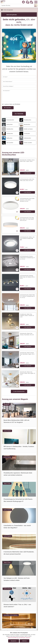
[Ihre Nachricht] (19, 96)
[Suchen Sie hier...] (18, 5)
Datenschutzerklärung (13, 638)
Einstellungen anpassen (25, 638)
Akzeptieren (14, 641)
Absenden (9, 108)
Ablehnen (24, 641)
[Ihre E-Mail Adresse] (19, 82)
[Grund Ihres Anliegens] (19, 86)
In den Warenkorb (27, 173)
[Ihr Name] (19, 77)
